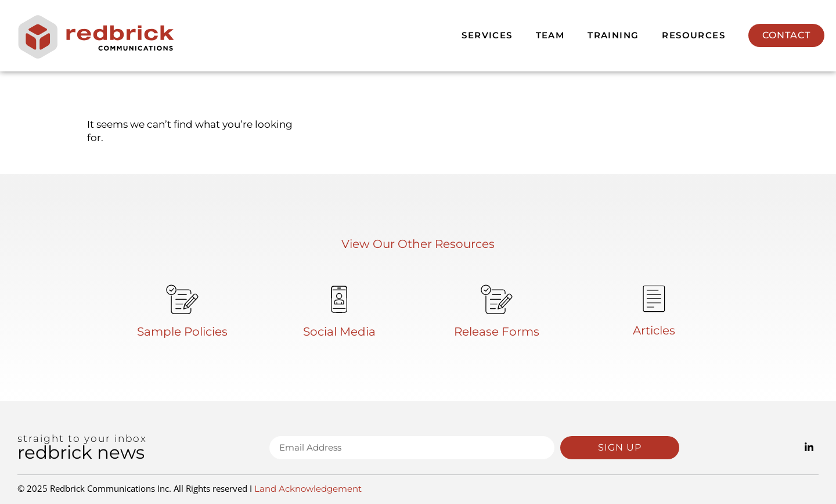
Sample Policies (182, 332)
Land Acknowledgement (308, 489)
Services (487, 35)
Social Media (339, 332)
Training (613, 35)
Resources (693, 35)
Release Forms (497, 332)
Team (550, 35)
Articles (654, 330)
